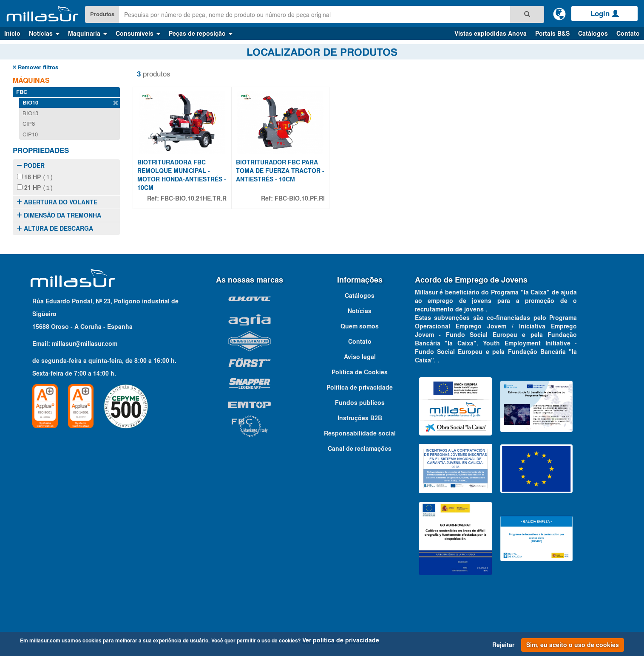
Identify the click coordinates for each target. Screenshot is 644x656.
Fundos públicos (360, 402)
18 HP (35, 177)
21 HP (35, 187)
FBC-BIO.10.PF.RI (300, 198)
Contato (628, 34)
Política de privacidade (360, 387)
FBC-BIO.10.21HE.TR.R (194, 198)
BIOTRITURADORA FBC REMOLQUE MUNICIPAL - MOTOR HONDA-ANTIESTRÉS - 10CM (182, 175)
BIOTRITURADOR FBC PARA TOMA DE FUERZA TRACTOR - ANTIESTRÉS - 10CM (280, 171)
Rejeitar (503, 645)
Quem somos (360, 325)
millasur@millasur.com (85, 343)
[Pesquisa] (527, 14)
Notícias (360, 310)
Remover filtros (35, 68)
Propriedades (41, 150)
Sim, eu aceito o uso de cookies (573, 645)
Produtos (102, 14)
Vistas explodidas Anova (491, 34)
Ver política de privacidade (341, 640)
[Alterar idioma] (559, 14)
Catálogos (593, 34)
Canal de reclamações (360, 448)
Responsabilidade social (360, 433)
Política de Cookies (360, 371)
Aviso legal (360, 356)
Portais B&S (552, 34)
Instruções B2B (360, 417)
